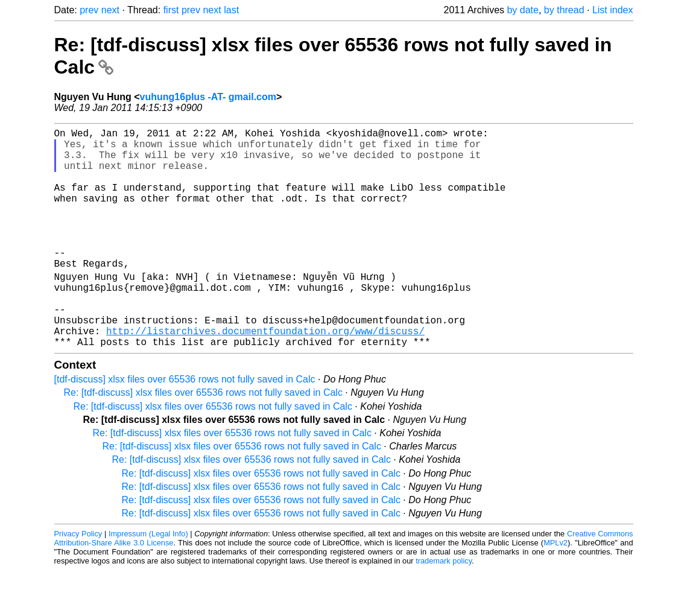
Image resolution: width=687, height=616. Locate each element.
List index (613, 10)
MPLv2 (556, 589)
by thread (564, 10)
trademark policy (444, 607)
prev (89, 10)
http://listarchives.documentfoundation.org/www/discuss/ (265, 374)
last (231, 10)
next (110, 10)
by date (522, 10)
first (171, 10)
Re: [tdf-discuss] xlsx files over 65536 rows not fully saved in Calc (203, 438)
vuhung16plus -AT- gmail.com (208, 97)
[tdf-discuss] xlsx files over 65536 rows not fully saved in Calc (185, 425)
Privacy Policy (78, 579)
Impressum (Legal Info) (148, 579)
